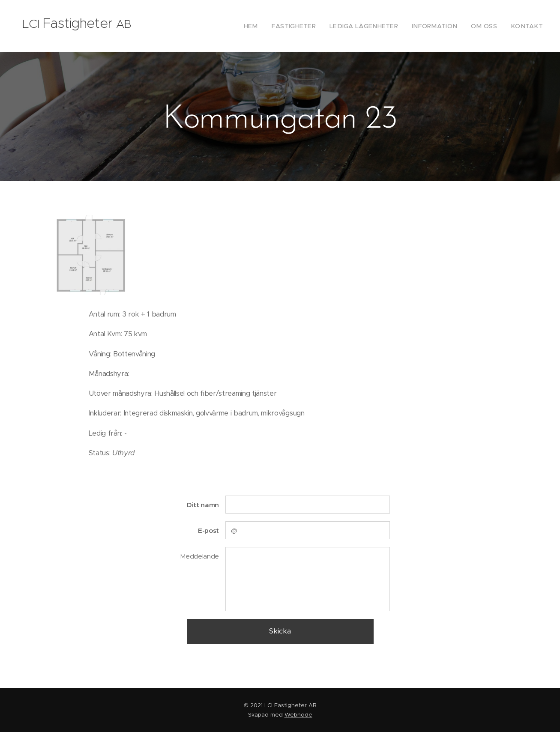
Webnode (298, 715)
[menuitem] (276, 26)
